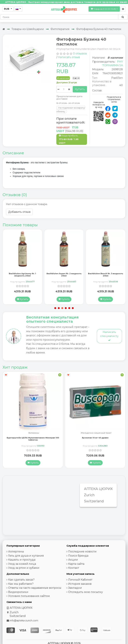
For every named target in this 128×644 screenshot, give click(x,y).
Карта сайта (76, 565)
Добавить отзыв (19, 212)
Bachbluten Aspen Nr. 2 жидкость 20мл (64, 276)
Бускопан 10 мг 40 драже (95, 439)
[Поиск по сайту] (123, 17)
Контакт (74, 569)
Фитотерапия (60, 29)
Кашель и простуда (22, 561)
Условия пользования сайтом (29, 597)
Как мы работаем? (21, 585)
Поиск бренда (78, 557)
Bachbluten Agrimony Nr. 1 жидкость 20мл (22, 276)
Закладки (75, 589)
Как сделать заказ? (21, 581)
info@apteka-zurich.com (24, 622)
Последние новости (82, 553)
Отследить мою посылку (85, 593)
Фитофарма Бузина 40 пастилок (99, 29)
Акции (73, 561)
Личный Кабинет (80, 581)
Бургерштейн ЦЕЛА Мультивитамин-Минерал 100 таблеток (33, 440)
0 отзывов (80, 54)
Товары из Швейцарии (28, 29)
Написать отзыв (69, 57)
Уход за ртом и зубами (24, 569)
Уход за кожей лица (22, 565)
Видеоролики (18, 593)
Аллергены (16, 553)
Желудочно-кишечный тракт (96, 434)
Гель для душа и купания (26, 557)
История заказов (80, 585)
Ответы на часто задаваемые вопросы (35, 589)
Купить (80, 89)
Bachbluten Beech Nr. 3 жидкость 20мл (105, 276)
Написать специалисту (109, 337)
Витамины (34, 434)
